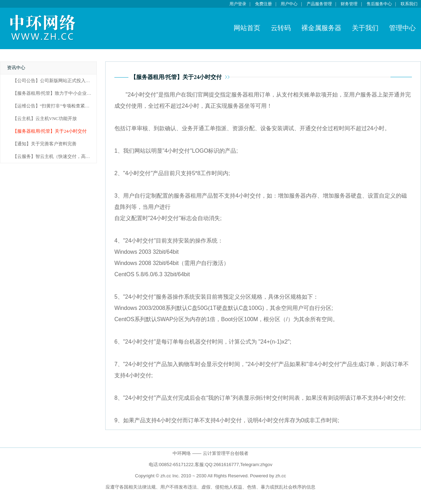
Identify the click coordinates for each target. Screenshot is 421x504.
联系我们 (409, 4)
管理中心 (402, 28)
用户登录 (238, 4)
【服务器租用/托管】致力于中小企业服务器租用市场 (66, 93)
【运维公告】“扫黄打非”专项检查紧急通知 (56, 106)
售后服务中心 (379, 4)
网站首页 (247, 28)
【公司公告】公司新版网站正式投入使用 (54, 81)
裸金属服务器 (321, 28)
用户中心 (289, 4)
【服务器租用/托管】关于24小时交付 (50, 131)
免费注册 (263, 4)
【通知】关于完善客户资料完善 (45, 144)
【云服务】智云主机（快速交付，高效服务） (58, 157)
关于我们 (365, 28)
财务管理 (349, 4)
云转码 (281, 28)
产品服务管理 (319, 4)
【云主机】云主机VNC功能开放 (45, 119)
